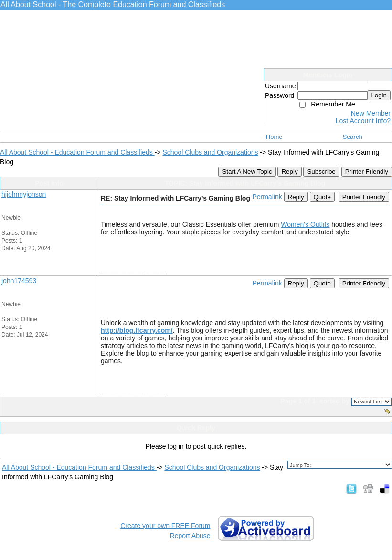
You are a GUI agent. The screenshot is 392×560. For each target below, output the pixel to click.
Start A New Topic (247, 172)
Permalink (267, 197)
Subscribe (321, 172)
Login (379, 95)
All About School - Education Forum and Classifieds (77, 152)
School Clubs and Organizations (210, 152)
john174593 (19, 281)
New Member (371, 113)
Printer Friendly (367, 172)
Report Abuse (190, 536)
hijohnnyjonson (24, 194)
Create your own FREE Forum (165, 526)
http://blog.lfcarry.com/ (137, 330)
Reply (289, 172)
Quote (322, 197)
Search (352, 137)
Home (274, 137)
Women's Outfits (305, 224)
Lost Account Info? (363, 121)
